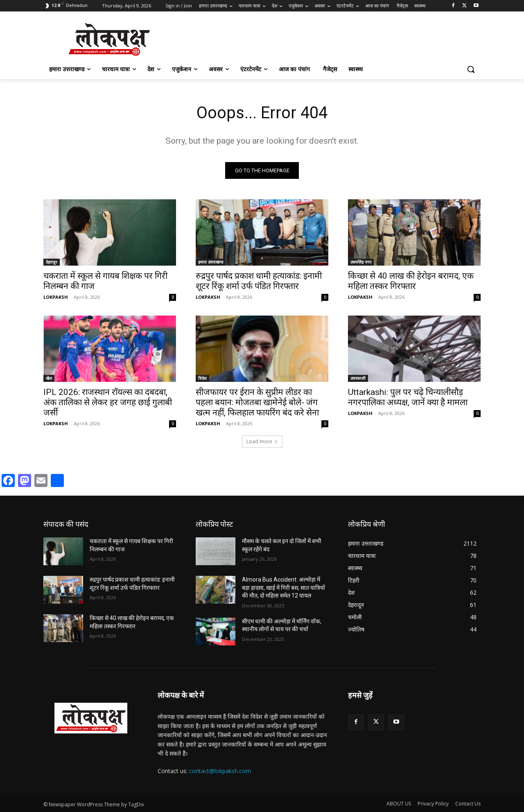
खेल (49, 378)
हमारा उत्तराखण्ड (211, 262)
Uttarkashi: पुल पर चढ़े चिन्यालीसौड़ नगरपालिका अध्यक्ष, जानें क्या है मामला (408, 397)
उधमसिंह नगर (361, 262)
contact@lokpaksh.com (220, 771)
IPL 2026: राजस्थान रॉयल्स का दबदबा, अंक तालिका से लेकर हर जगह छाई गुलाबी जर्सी (108, 402)
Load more (262, 441)
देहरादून (52, 262)
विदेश (202, 378)
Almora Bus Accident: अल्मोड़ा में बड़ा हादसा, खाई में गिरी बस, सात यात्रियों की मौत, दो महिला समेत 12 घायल (283, 588)
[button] (471, 69)
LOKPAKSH (56, 297)
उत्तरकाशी (358, 378)
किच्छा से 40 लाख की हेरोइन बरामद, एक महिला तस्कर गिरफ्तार (411, 281)
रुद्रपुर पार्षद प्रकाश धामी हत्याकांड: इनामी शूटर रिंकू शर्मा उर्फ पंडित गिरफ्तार (259, 281)
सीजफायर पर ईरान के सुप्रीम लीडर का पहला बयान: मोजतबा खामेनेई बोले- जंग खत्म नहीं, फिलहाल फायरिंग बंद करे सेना (257, 402)
